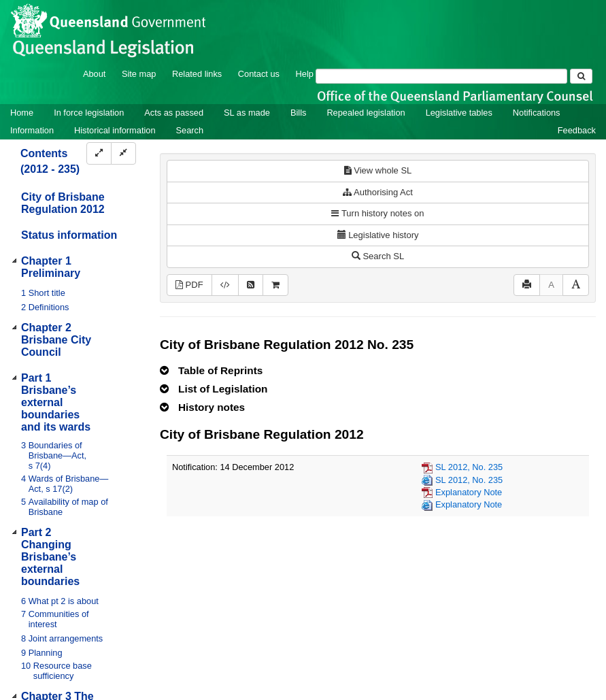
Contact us (259, 74)
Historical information (115, 130)
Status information (69, 235)
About (94, 74)
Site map (139, 74)
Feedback (577, 130)
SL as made (247, 113)
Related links (197, 74)
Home (22, 113)
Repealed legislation (366, 113)
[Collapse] (123, 153)
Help (305, 74)
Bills (298, 113)
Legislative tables (459, 113)
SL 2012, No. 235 (469, 467)
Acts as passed (174, 113)
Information (32, 130)
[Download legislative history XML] (225, 285)
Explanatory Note (469, 492)
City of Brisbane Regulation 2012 (63, 203)
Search (190, 130)
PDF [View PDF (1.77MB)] (189, 285)
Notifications (537, 113)
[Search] (441, 76)
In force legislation (89, 113)
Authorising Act (378, 192)
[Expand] (99, 153)
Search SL (378, 256)
